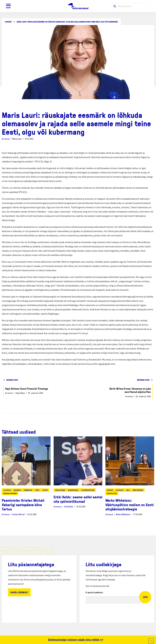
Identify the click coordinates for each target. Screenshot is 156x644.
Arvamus (6, 139)
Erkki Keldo (69, 507)
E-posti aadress (94, 592)
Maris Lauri (17, 139)
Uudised (8, 22)
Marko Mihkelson (123, 514)
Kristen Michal (18, 514)
